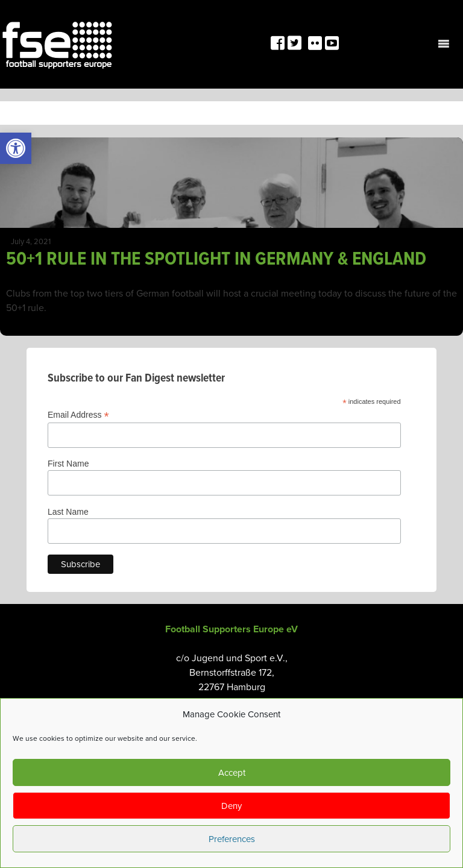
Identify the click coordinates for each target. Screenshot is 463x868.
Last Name (68, 512)
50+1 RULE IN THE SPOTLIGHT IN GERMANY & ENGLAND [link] (216, 259)
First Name (68, 464)
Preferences (232, 839)
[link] (16, 148)
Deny (231, 806)
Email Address (78, 415)
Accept (232, 773)
